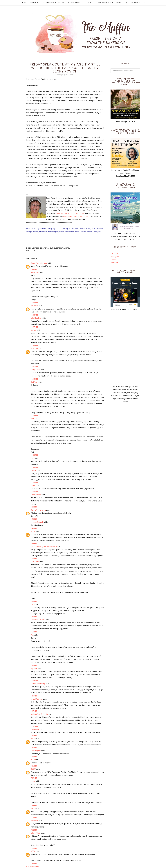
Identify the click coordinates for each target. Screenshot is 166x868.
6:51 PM (34, 632)
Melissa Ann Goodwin (39, 714)
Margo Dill (35, 272)
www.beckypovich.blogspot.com (76, 216)
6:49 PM (34, 757)
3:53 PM (34, 805)
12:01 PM (34, 367)
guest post (59, 248)
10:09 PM (34, 681)
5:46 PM (34, 559)
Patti (33, 418)
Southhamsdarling (38, 684)
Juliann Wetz (36, 833)
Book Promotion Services (110, 3)
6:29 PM (34, 601)
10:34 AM (34, 315)
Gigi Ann (34, 382)
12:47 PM (34, 483)
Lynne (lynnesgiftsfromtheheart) (44, 547)
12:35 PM (34, 455)
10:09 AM (34, 303)
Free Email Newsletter (135, 3)
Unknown (34, 306)
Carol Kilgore (36, 751)
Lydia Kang (35, 729)
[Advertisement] (125, 348)
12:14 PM (34, 379)
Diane (33, 486)
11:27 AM (34, 327)
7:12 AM (34, 778)
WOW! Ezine (35, 3)
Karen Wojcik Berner (39, 263)
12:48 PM (34, 492)
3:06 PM (34, 766)
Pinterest (114, 263)
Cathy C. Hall (36, 370)
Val (32, 635)
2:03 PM (34, 507)
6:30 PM (34, 617)
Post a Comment (32, 866)
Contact (91, 3)
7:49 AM (34, 269)
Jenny (33, 781)
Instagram (115, 257)
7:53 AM (34, 848)
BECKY (33, 531)
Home (24, 3)
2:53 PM (34, 519)
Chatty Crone (36, 495)
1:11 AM (34, 696)
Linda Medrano (37, 699)
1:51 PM (34, 735)
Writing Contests (76, 3)
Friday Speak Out (46, 248)
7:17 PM (34, 665)
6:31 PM (34, 748)
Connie (33, 470)
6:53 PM (34, 818)
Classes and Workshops (54, 3)
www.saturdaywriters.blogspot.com (70, 213)
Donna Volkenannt (38, 510)
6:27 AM (34, 863)
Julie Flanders (36, 318)
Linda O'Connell (37, 522)
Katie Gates (35, 562)
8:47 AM (34, 711)
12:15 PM (34, 415)
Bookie (33, 330)
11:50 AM (34, 345)
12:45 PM (34, 467)
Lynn (33, 458)
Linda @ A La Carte (38, 620)
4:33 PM (34, 543)
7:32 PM (34, 830)
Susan (33, 604)
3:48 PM (34, 528)
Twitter (113, 260)
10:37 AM (34, 726)
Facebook (114, 254)
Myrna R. (34, 668)
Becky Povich (34, 248)
